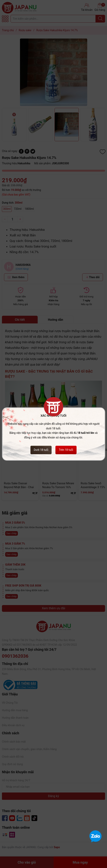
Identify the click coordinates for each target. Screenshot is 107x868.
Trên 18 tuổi (66, 450)
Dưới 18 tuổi (41, 450)
